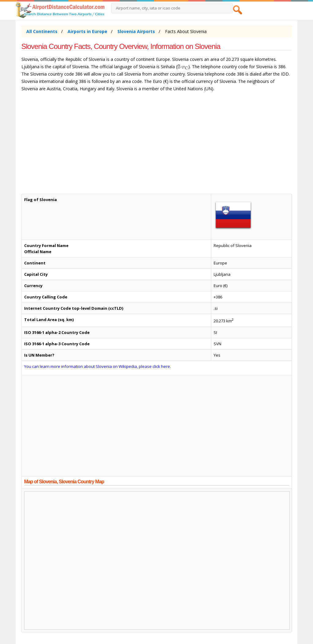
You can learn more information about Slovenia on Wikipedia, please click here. (98, 366)
